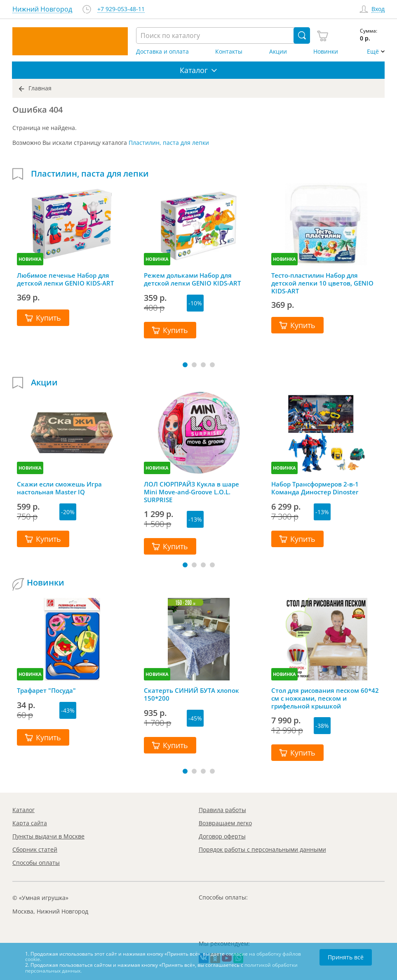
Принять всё (346, 957)
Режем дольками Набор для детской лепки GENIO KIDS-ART (192, 279)
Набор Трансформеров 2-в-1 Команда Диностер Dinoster (315, 488)
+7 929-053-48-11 (121, 9)
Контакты (229, 52)
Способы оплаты (36, 863)
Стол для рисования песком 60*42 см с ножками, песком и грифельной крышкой (325, 698)
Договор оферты (222, 836)
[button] (185, 365)
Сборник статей (35, 849)
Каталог (23, 810)
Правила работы (222, 810)
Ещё (373, 52)
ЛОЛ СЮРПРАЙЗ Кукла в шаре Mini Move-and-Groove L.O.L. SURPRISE (191, 492)
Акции (278, 52)
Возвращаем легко (225, 823)
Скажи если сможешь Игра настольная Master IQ (59, 488)
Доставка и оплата (162, 52)
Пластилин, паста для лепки (169, 143)
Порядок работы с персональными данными (262, 849)
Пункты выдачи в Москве (48, 836)
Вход (378, 9)
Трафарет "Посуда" (46, 691)
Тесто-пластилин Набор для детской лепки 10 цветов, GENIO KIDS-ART (322, 283)
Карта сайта (30, 823)
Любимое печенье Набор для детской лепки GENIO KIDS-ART (65, 279)
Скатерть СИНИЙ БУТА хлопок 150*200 (191, 694)
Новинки (326, 52)
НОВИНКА (30, 259)
